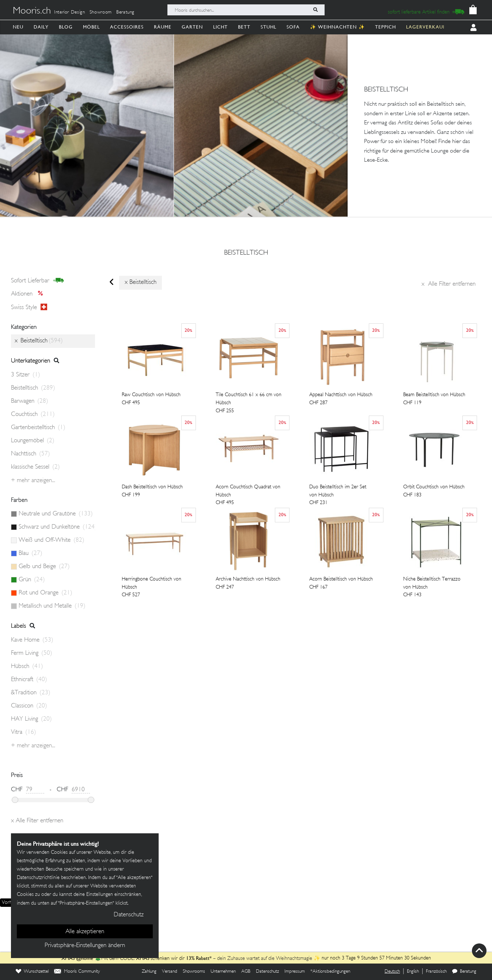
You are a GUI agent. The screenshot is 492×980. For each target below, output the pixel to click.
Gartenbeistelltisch (38, 428)
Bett (244, 27)
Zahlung (149, 972)
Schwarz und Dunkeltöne (57, 527)
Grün (32, 580)
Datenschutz (267, 972)
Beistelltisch (246, 253)
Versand (170, 972)
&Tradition (31, 693)
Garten (192, 27)
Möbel (91, 27)
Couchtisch (33, 414)
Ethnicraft (29, 680)
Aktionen (29, 294)
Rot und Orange (46, 593)
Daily (41, 27)
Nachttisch (31, 454)
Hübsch (27, 667)
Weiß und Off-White (52, 540)
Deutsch (392, 972)
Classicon (29, 706)
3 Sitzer (26, 375)
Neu (18, 27)
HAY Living (31, 719)
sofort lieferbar (37, 281)
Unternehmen (223, 972)
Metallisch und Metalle (52, 606)
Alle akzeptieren (85, 932)
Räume (163, 27)
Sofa (293, 27)
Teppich (385, 27)
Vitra (24, 732)
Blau (31, 553)
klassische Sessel (35, 467)
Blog (66, 27)
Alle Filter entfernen (449, 284)
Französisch (436, 972)
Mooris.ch (32, 11)
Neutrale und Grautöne (56, 514)
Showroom (101, 12)
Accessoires (127, 27)
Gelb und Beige (44, 567)
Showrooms (194, 972)
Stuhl (268, 27)
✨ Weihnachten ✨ (337, 27)
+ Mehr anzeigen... (33, 481)
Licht (220, 27)
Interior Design (70, 12)
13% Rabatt (198, 958)
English (413, 972)
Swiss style (29, 307)
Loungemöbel (33, 441)
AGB (246, 972)
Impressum (295, 972)
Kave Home (32, 640)
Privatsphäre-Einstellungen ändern (85, 946)
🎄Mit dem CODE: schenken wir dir (124, 959)
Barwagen (30, 401)
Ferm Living (32, 653)
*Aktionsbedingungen (330, 972)
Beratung (125, 12)
